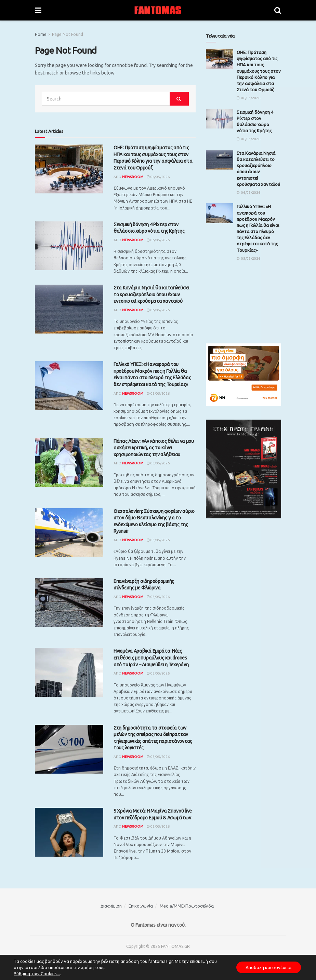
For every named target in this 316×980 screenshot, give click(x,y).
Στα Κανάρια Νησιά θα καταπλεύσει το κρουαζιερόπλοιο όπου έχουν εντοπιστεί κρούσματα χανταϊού (152, 294)
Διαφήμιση (111, 906)
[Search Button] (278, 10)
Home (41, 34)
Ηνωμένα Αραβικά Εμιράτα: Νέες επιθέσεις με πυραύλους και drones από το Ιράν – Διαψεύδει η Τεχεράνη (151, 658)
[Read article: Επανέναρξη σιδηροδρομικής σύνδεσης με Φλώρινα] (69, 603)
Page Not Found (68, 34)
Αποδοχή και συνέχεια (267, 967)
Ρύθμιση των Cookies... (37, 974)
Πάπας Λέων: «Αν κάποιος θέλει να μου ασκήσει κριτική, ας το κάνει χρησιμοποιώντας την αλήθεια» (154, 448)
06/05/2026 (158, 177)
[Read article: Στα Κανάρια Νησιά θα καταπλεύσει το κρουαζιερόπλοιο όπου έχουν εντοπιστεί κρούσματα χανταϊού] (69, 309)
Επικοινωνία (141, 906)
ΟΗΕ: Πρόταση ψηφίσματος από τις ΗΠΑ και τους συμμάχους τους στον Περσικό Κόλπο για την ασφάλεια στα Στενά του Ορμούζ (259, 71)
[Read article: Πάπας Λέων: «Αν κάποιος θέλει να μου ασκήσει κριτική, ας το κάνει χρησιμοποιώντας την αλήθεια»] (69, 462)
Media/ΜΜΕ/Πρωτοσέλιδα (187, 906)
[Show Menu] (38, 10)
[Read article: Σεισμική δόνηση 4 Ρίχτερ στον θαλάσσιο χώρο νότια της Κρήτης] (69, 246)
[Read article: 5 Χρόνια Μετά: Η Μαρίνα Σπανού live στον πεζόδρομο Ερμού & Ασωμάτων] (69, 832)
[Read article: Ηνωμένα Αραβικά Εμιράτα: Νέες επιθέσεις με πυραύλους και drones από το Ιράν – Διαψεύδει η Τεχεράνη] (69, 672)
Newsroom (133, 177)
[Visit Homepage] (158, 10)
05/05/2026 (158, 393)
